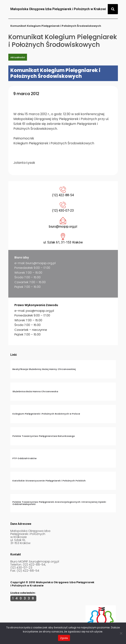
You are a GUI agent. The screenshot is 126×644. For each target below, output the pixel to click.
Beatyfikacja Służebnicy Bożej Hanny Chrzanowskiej (44, 369)
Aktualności (18, 57)
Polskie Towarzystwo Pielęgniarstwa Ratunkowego (44, 436)
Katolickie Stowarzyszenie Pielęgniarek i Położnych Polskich (49, 481)
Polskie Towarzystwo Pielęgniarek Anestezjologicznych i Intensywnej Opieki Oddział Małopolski (59, 503)
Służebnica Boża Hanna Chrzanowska (35, 391)
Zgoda (64, 638)
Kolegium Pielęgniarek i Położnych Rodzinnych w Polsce (46, 414)
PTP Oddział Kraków (24, 458)
